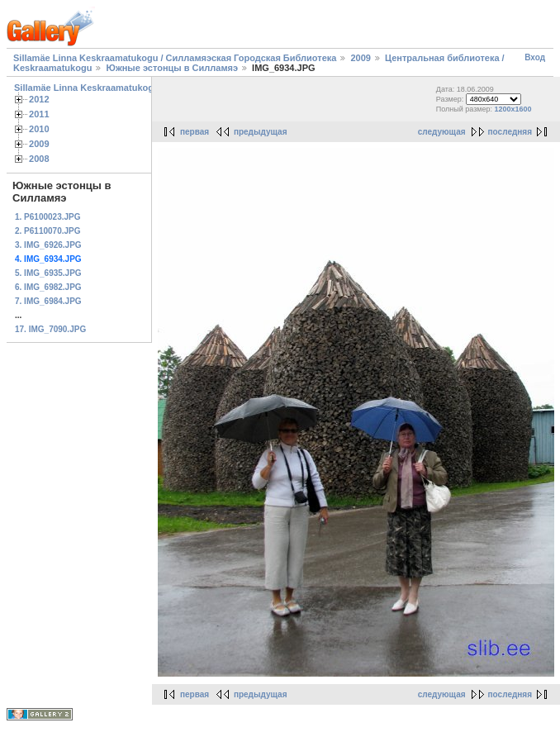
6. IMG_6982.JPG (48, 287)
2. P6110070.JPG (48, 231)
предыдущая (261, 132)
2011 (39, 114)
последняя (510, 132)
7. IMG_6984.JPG (48, 301)
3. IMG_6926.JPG (48, 245)
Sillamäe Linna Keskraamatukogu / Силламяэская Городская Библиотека (175, 58)
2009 (360, 58)
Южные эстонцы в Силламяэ (172, 68)
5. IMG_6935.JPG (48, 273)
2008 (39, 159)
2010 (39, 129)
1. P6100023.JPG (48, 217)
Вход (535, 57)
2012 (39, 99)
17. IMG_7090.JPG (50, 329)
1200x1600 (513, 109)
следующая (442, 132)
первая (195, 132)
